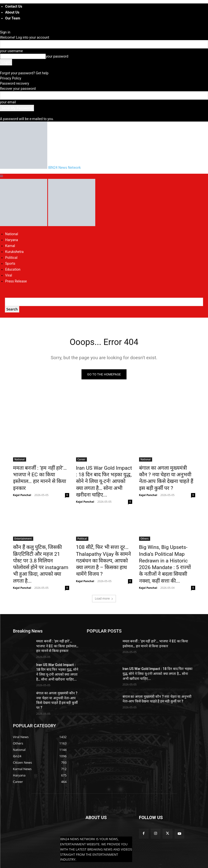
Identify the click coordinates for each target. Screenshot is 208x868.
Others (145, 528)
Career (81, 460)
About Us (12, 12)
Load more (104, 575)
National (12, 234)
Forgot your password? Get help (24, 73)
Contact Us (14, 6)
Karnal (10, 246)
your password (57, 56)
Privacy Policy (11, 78)
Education (13, 269)
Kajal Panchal (22, 486)
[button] (1, 176)
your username (11, 51)
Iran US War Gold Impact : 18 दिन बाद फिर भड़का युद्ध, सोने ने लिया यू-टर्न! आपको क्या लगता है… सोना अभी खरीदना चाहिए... (104, 477)
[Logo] (24, 225)
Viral (9, 275)
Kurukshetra (14, 252)
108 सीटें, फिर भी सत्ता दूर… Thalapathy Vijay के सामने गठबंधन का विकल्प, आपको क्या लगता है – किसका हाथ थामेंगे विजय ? (103, 547)
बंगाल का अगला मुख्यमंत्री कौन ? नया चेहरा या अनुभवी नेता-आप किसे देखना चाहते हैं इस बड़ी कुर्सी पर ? (167, 474)
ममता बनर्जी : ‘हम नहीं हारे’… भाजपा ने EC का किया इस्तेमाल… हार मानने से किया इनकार (40, 474)
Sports (10, 263)
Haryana (12, 240)
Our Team (13, 18)
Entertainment (23, 528)
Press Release (16, 281)
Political (11, 258)
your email (8, 102)
